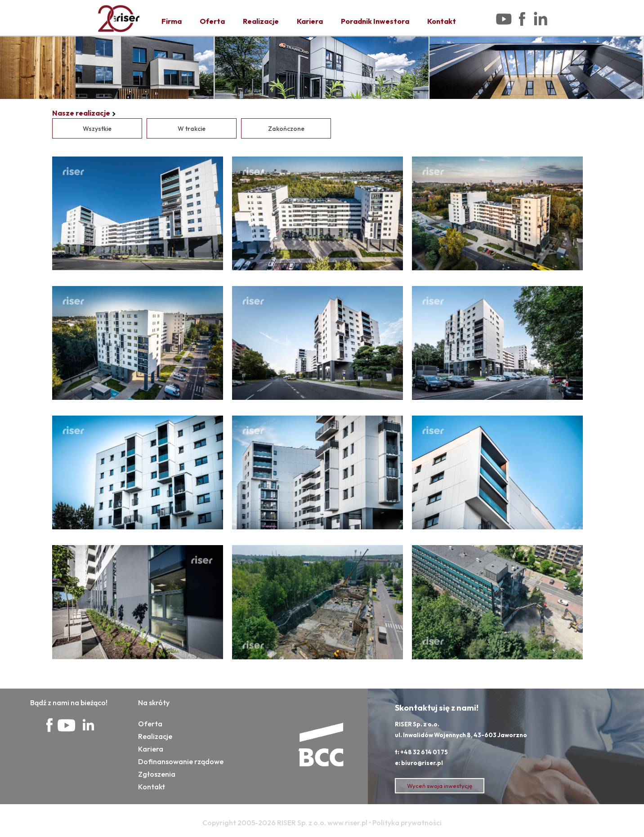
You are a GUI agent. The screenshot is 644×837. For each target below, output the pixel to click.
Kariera (310, 21)
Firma (172, 21)
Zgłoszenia (157, 774)
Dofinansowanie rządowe (181, 761)
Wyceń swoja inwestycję (440, 786)
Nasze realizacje (81, 113)
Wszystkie (97, 129)
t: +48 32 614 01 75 (421, 752)
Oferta (212, 21)
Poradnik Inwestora (375, 21)
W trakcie (192, 129)
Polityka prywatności (407, 823)
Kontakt (442, 21)
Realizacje (261, 21)
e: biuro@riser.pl (419, 763)
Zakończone (286, 129)
